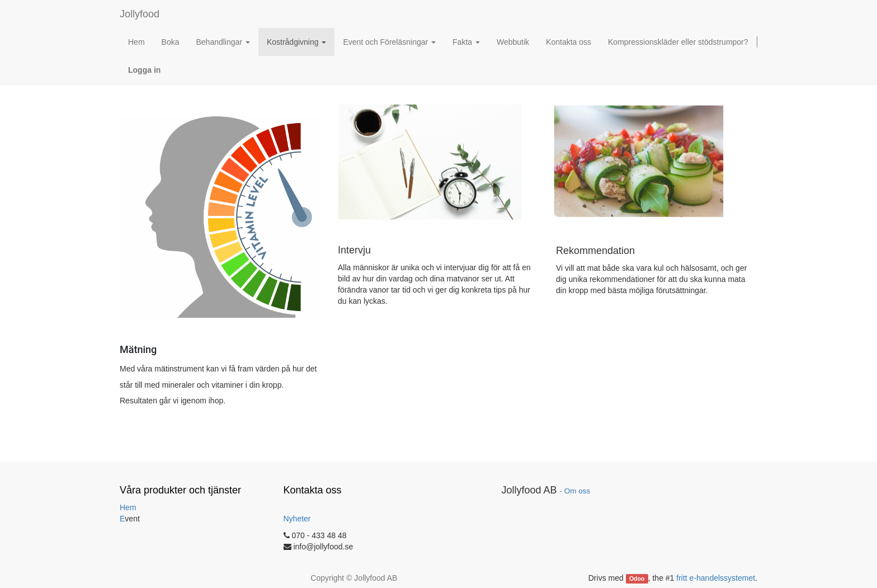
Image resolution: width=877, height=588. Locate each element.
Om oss (577, 491)
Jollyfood (140, 14)
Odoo (637, 578)
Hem (128, 507)
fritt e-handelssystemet (716, 578)
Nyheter (297, 519)
